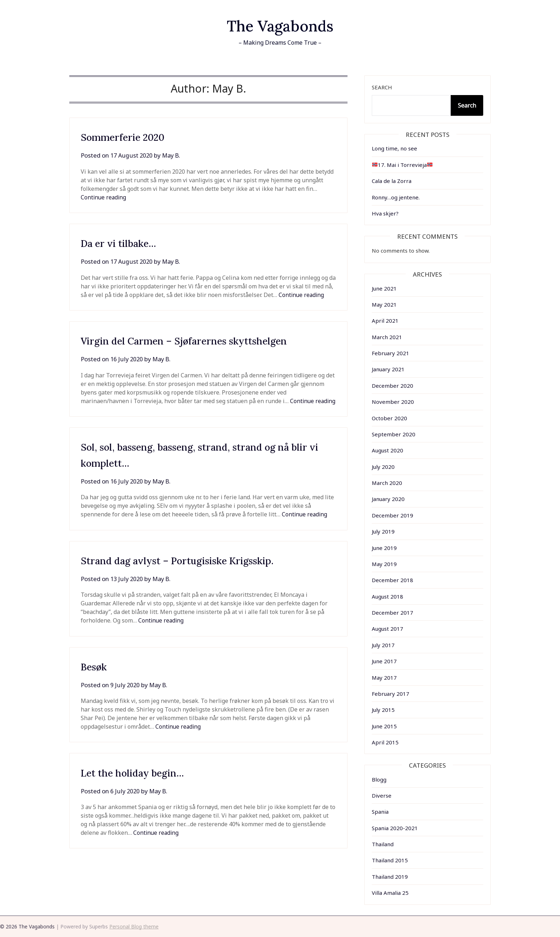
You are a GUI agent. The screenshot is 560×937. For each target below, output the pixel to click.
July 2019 (383, 531)
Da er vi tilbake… (124, 243)
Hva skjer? (385, 213)
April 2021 (385, 321)
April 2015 (385, 742)
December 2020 (392, 386)
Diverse (382, 795)
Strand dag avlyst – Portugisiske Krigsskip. (189, 569)
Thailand (383, 844)
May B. (174, 155)
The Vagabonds (280, 25)
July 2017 (383, 645)
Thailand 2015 (390, 860)
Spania (380, 812)
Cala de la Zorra (392, 181)
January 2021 (388, 369)
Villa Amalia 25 (390, 893)
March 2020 (387, 483)
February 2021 (391, 353)
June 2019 (384, 548)
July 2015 (383, 710)
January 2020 (388, 499)
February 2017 (391, 694)
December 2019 (392, 515)
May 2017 (384, 678)
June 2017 (384, 661)
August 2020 (387, 450)
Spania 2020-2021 (395, 828)
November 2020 (393, 402)
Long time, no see (394, 148)
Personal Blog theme (134, 926)
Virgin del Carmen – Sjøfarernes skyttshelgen (196, 341)
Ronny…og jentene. (396, 197)
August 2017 (387, 629)
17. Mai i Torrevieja (402, 165)
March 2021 (387, 337)
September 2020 (394, 434)
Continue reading (104, 197)
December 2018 (392, 580)
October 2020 (389, 418)
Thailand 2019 (390, 877)
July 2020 (383, 467)
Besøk (96, 675)
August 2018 (387, 596)
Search (382, 87)
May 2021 (384, 304)
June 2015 (384, 726)
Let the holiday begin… (139, 781)
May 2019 (384, 564)
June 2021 (384, 288)
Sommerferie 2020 (128, 137)
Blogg (379, 779)
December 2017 (392, 613)
